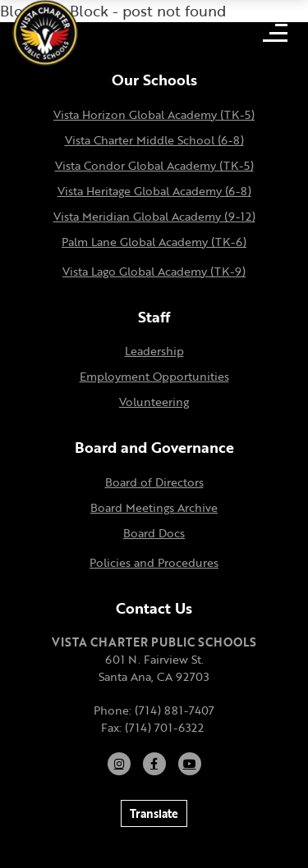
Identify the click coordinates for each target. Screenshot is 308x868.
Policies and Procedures (154, 562)
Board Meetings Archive (154, 507)
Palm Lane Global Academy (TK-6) (154, 242)
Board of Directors (154, 482)
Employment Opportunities (154, 376)
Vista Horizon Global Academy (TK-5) (154, 114)
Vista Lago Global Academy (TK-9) (154, 271)
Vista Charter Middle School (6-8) (154, 140)
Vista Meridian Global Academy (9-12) (154, 216)
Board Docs (154, 533)
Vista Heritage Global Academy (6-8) (154, 191)
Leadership (154, 351)
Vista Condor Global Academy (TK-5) (154, 165)
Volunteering (154, 402)
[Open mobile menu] (275, 33)
